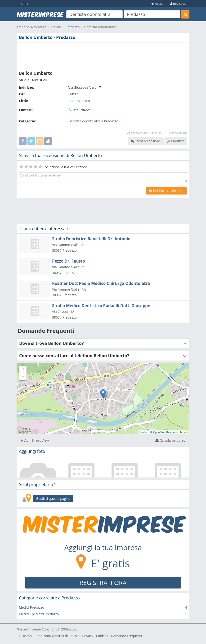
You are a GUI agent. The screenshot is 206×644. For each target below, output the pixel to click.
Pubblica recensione (167, 191)
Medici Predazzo (31, 607)
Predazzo (73, 27)
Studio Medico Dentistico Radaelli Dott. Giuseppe (101, 306)
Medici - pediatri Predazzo (39, 614)
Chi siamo (24, 636)
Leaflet (144, 432)
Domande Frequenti (126, 636)
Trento (56, 27)
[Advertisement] (103, 56)
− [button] (23, 377)
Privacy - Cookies (95, 636)
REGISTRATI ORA (103, 583)
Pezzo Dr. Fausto (69, 261)
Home (24, 4)
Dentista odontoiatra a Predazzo (93, 121)
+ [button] (23, 370)
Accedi (158, 4)
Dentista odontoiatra (100, 27)
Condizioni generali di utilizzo (57, 636)
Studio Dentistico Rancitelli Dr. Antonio (91, 239)
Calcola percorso (170, 440)
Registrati (178, 4)
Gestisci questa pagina (53, 498)
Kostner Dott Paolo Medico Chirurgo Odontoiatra (101, 283)
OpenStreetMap (163, 432)
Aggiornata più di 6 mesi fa (144, 133)
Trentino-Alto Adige (31, 27)
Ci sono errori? (178, 133)
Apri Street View (35, 440)
